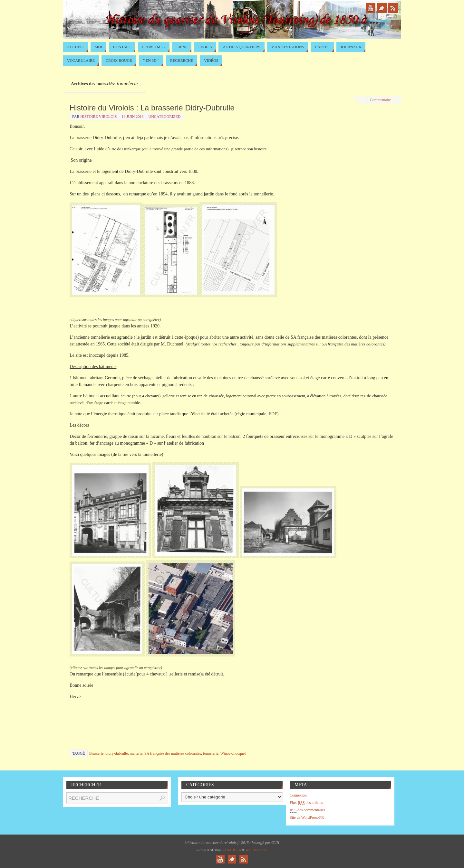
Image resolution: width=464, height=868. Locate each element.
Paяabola (232, 850)
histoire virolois (98, 117)
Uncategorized (164, 117)
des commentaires (308, 810)
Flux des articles (306, 803)
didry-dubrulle (116, 753)
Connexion (298, 795)
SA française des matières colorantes (173, 753)
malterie (136, 753)
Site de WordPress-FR (307, 817)
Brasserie (97, 753)
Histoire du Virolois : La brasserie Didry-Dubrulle (152, 108)
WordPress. (257, 850)
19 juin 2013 (132, 117)
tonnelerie (211, 753)
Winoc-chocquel (233, 753)
